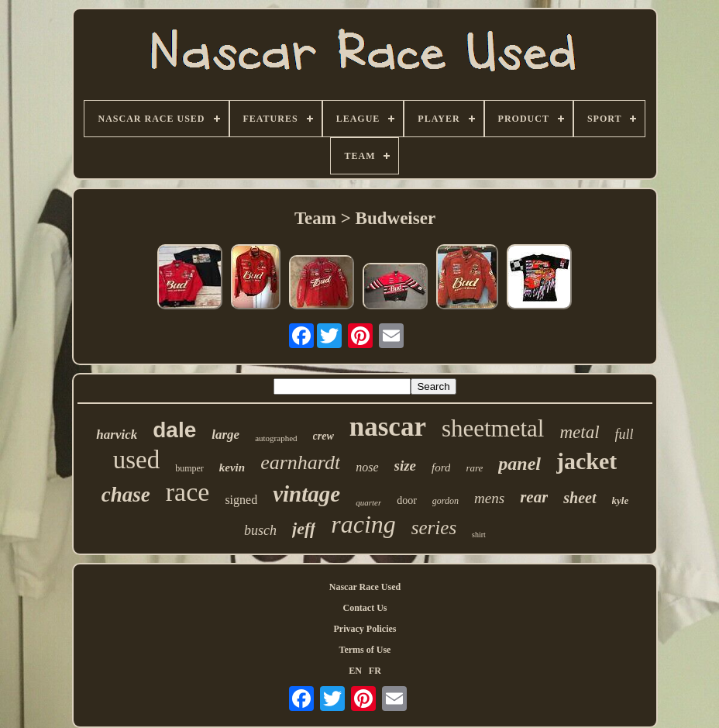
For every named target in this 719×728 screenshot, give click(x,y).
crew (323, 436)
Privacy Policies (365, 629)
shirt (479, 535)
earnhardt (300, 462)
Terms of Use (365, 650)
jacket (587, 461)
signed (241, 500)
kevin (232, 468)
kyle (621, 500)
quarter (368, 502)
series (434, 528)
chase (126, 495)
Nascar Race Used (365, 587)
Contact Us (365, 608)
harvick (117, 435)
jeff (304, 528)
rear (534, 497)
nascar (388, 427)
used (137, 460)
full (624, 434)
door (407, 500)
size (406, 466)
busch (260, 530)
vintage (306, 494)
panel (519, 464)
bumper (189, 468)
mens (489, 498)
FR (375, 671)
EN (355, 671)
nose (367, 467)
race (188, 492)
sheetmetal (493, 428)
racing (363, 524)
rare (474, 468)
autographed (276, 438)
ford (441, 468)
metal (579, 432)
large (225, 435)
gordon (446, 501)
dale (174, 430)
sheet (580, 498)
